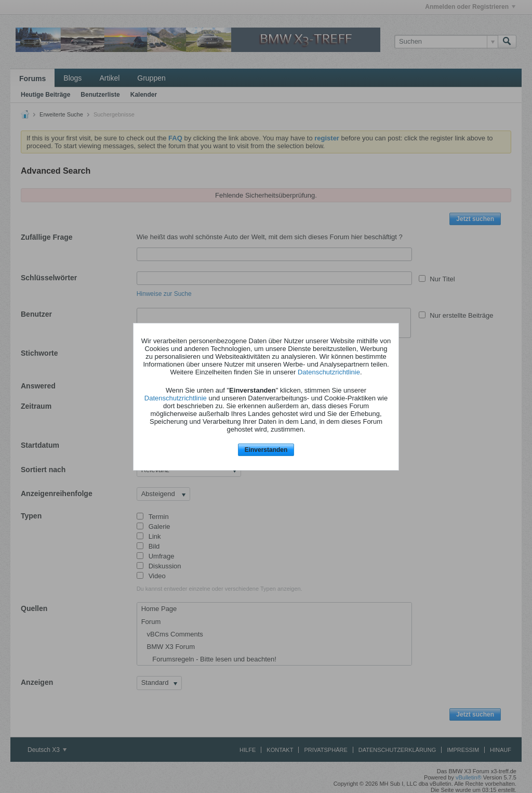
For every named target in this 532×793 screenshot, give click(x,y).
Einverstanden (266, 450)
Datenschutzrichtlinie (329, 372)
